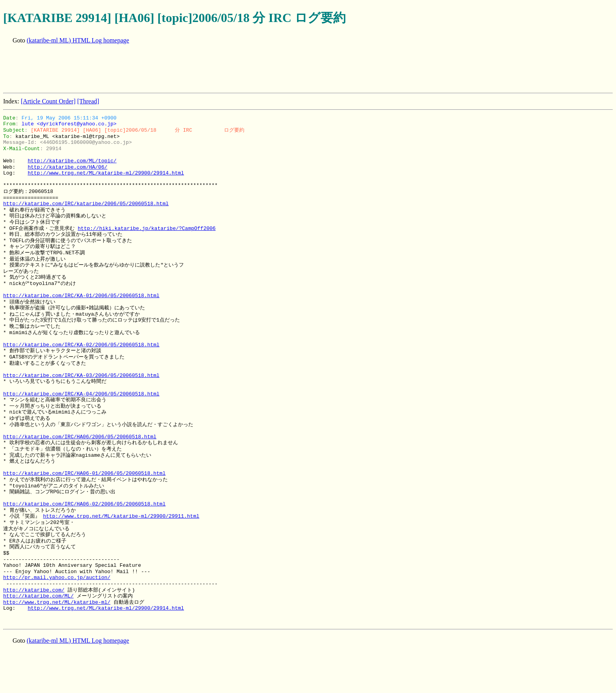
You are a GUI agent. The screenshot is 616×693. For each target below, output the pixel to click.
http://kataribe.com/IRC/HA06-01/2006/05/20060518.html (84, 473)
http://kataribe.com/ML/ (38, 596)
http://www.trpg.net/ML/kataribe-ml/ (57, 602)
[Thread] (88, 101)
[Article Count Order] (48, 101)
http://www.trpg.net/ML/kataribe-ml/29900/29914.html (106, 173)
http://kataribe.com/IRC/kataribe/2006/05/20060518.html (86, 204)
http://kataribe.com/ (34, 590)
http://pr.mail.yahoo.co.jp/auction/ (57, 577)
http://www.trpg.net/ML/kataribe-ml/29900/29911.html (121, 516)
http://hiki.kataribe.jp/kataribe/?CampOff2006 (147, 228)
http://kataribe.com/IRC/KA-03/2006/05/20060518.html (81, 375)
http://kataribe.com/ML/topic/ (72, 161)
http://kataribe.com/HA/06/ (67, 167)
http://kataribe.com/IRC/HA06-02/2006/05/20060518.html (84, 504)
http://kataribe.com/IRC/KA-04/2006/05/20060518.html (81, 394)
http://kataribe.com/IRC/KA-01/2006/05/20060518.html (81, 296)
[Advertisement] (146, 69)
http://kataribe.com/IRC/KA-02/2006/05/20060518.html (81, 345)
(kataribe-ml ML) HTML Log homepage (78, 40)
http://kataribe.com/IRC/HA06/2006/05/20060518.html (80, 437)
